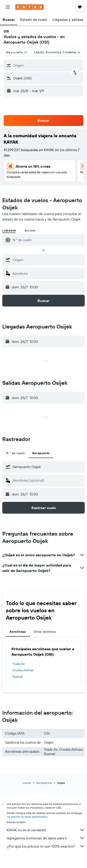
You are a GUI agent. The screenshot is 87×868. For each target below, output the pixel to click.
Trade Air (19, 664)
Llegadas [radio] (9, 231)
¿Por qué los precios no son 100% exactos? (46, 846)
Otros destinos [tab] (45, 632)
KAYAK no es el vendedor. (46, 830)
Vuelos (27, 783)
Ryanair (18, 677)
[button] (8, 7)
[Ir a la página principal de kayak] (29, 7)
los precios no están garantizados (27, 817)
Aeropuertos (44, 783)
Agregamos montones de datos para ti (46, 838)
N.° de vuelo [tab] (15, 453)
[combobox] (17, 52)
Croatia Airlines (23, 670)
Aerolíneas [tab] (18, 632)
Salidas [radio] (30, 231)
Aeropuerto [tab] (41, 453)
